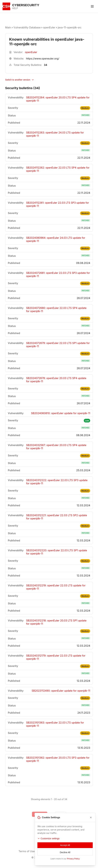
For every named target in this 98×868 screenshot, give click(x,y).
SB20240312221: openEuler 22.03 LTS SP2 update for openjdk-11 (57, 517)
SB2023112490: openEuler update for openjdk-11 (61, 691)
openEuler (49, 27)
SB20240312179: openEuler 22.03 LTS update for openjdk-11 (56, 657)
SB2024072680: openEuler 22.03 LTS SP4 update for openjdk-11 (56, 310)
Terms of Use (27, 851)
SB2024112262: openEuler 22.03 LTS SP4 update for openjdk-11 (58, 169)
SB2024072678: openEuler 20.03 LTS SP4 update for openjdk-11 (56, 380)
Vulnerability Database (27, 27)
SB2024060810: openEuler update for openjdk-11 (61, 413)
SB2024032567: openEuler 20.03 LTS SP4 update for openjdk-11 (56, 447)
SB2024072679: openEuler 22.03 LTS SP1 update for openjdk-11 (58, 345)
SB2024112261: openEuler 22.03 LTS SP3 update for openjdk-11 (57, 204)
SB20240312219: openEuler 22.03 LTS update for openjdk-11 (56, 587)
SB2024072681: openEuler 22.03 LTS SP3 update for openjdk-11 (58, 274)
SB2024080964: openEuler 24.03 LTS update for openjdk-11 (56, 239)
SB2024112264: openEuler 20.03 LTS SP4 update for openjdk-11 (58, 99)
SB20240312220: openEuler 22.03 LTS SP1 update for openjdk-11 (57, 552)
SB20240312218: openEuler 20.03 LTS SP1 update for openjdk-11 (56, 622)
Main (8, 27)
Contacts (74, 851)
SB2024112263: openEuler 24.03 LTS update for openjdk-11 (55, 134)
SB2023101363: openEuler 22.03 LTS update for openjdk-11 (55, 724)
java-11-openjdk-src (70, 27)
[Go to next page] (61, 814)
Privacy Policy (52, 851)
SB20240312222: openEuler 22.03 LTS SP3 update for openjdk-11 (57, 482)
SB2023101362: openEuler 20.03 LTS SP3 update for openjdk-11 (58, 759)
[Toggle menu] (92, 6)
